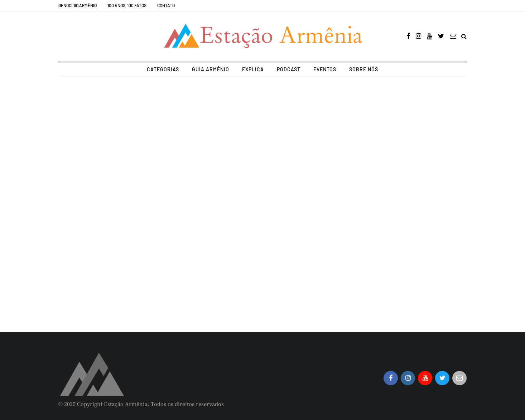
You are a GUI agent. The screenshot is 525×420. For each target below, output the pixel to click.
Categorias (163, 69)
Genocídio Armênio (78, 5)
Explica (253, 69)
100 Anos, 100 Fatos (127, 5)
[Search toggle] (464, 37)
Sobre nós (364, 69)
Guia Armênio (211, 69)
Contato (166, 5)
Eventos (325, 69)
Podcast (289, 69)
